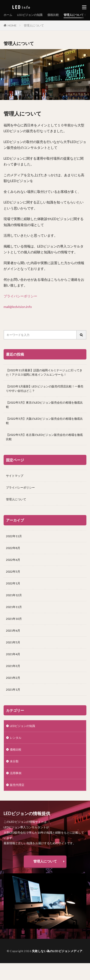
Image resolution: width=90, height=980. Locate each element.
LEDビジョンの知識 (30, 15)
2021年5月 (13, 642)
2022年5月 (13, 572)
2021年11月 (14, 607)
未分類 (14, 761)
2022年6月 (13, 560)
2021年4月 (13, 654)
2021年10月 (14, 619)
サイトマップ (15, 476)
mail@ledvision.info (18, 307)
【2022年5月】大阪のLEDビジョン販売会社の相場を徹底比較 (44, 421)
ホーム (8, 15)
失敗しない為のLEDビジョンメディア (57, 951)
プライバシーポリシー (20, 296)
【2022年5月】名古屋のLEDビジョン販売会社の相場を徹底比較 (44, 437)
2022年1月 (13, 583)
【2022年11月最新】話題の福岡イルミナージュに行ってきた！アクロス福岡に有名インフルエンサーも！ (44, 372)
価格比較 (53, 15)
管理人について (74, 15)
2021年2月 (13, 678)
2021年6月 (13, 630)
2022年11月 (14, 536)
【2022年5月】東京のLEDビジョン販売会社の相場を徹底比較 (44, 405)
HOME (12, 25)
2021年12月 (14, 595)
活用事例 (16, 773)
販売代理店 (17, 785)
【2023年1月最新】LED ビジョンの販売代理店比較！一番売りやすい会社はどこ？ (45, 389)
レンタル (16, 738)
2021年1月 (13, 689)
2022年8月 (13, 548)
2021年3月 (13, 666)
